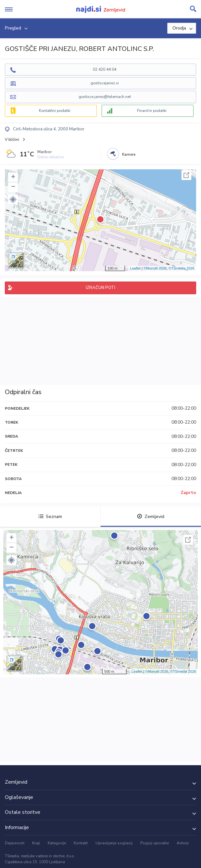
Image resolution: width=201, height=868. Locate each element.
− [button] (13, 187)
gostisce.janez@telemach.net (105, 97)
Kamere (129, 154)
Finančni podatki (152, 111)
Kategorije (57, 843)
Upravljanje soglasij (114, 843)
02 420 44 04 (105, 69)
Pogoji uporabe (155, 843)
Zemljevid (151, 517)
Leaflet (135, 268)
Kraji (36, 843)
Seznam (50, 517)
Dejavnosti (15, 843)
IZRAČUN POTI (100, 288)
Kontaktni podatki (55, 111)
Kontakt (81, 843)
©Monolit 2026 (155, 268)
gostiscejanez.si (105, 83)
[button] (13, 199)
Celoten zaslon (186, 175)
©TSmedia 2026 (182, 268)
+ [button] (13, 177)
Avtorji (183, 843)
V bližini (12, 139)
